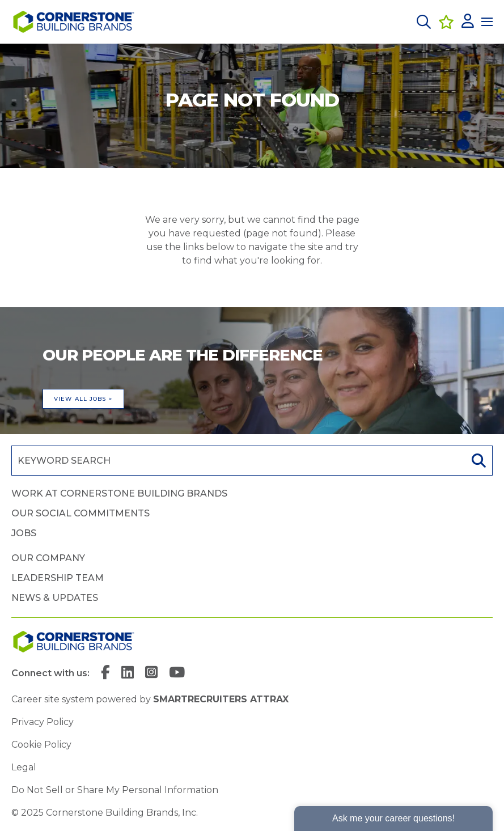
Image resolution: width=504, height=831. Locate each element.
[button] (424, 22)
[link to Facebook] (105, 673)
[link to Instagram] (151, 673)
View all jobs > (83, 399)
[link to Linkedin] (128, 673)
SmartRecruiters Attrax (221, 699)
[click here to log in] (468, 22)
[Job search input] (237, 461)
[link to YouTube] (177, 673)
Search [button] (477, 461)
